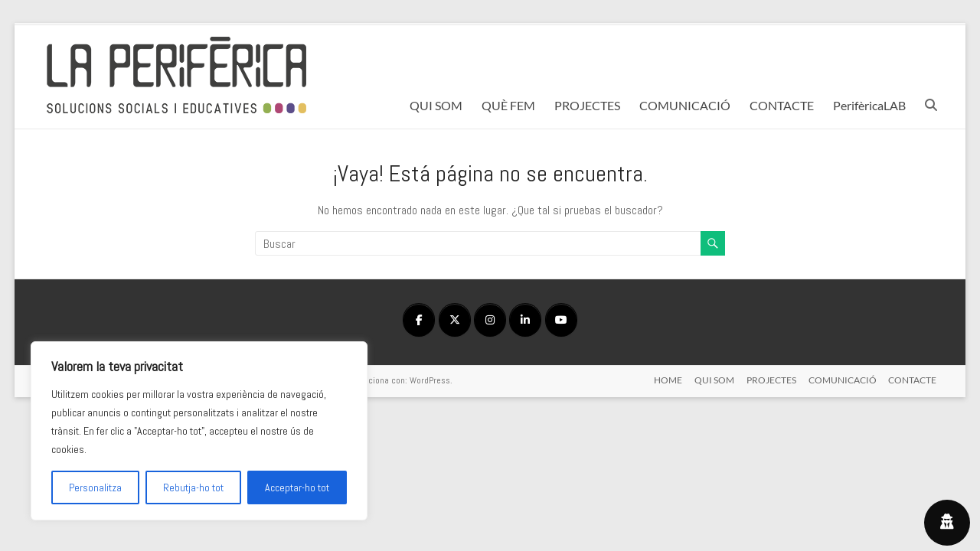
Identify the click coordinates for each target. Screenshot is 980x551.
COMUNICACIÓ (685, 105)
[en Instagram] (490, 320)
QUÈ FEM (508, 105)
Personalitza (95, 487)
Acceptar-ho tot (297, 487)
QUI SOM (436, 105)
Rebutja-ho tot (193, 487)
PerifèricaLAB (869, 105)
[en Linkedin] (525, 320)
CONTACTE (782, 105)
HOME (668, 380)
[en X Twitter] (455, 320)
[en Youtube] (561, 320)
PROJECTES (587, 105)
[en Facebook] (419, 320)
